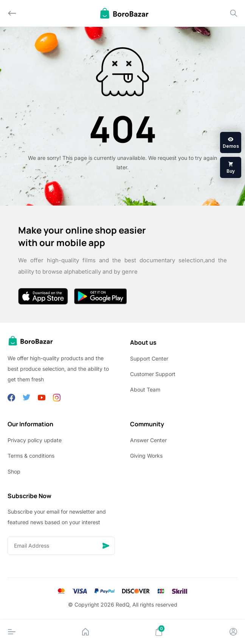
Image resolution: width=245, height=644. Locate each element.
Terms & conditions (31, 456)
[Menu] (12, 632)
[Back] (12, 13)
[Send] (106, 546)
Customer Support (153, 374)
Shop (14, 471)
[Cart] (159, 632)
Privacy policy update (35, 440)
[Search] (234, 13)
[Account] (233, 632)
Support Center (149, 358)
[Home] (85, 632)
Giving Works (146, 456)
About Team (145, 389)
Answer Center (148, 440)
